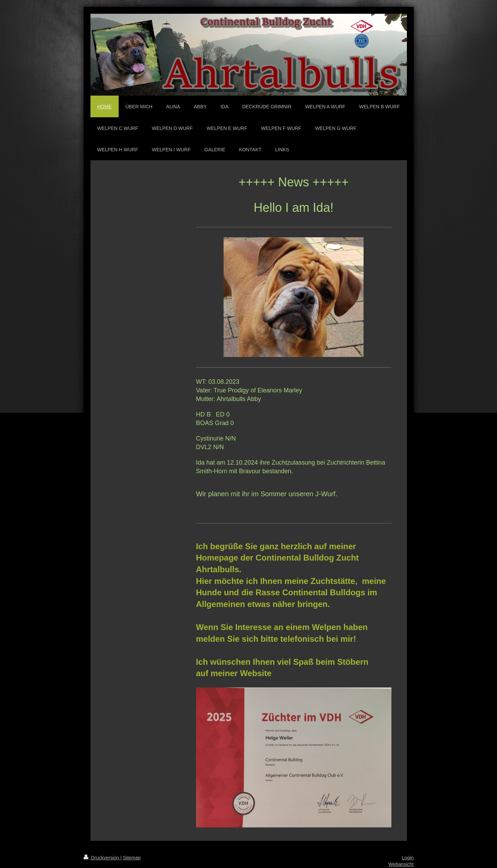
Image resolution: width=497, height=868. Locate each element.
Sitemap (132, 858)
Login (408, 858)
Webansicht (401, 864)
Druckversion (102, 858)
